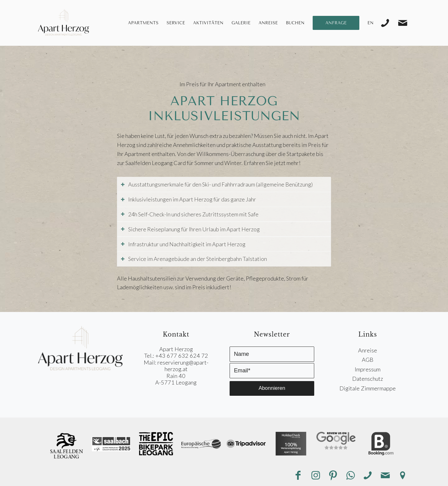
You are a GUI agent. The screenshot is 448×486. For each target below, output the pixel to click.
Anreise (368, 350)
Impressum (368, 369)
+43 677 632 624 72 (182, 356)
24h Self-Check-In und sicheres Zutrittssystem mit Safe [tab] (189, 214)
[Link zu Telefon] (385, 23)
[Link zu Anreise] (403, 475)
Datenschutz (368, 379)
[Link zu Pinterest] (333, 475)
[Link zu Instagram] (315, 475)
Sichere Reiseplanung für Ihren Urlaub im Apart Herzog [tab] (190, 229)
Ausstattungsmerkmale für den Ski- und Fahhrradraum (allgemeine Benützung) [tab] (217, 184)
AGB (368, 360)
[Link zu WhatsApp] (350, 475)
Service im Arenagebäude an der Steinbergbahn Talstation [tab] (194, 259)
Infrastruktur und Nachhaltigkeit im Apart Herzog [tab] (183, 244)
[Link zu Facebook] (298, 475)
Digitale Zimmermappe (368, 388)
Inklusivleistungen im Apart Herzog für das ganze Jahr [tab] (188, 199)
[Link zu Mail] (403, 23)
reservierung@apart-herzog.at (183, 366)
